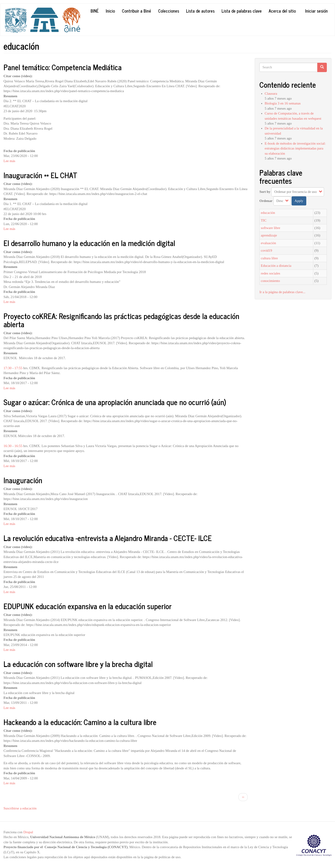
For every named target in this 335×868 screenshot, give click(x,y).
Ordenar (266, 201)
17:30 (7, 368)
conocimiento (270, 281)
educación (268, 213)
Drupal (28, 832)
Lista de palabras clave (242, 11)
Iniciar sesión (316, 11)
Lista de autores (200, 11)
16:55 (18, 446)
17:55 (18, 368)
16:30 (7, 446)
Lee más (9, 161)
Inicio (110, 11)
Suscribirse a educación (20, 808)
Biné (95, 11)
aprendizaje (269, 235)
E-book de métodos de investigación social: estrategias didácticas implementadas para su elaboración (295, 148)
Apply (299, 201)
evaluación (268, 243)
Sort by (265, 192)
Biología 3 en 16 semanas (283, 103)
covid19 (266, 250)
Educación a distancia (276, 266)
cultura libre (269, 258)
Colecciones (169, 11)
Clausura (271, 94)
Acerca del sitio (282, 11)
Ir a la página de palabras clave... (282, 292)
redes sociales (270, 273)
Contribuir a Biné (136, 11)
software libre (270, 228)
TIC (264, 220)
